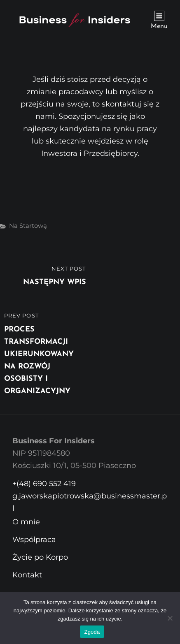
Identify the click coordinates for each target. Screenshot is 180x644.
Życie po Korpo (40, 557)
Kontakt (27, 575)
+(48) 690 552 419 (44, 484)
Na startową (28, 226)
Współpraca (34, 540)
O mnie (26, 522)
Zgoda (92, 632)
